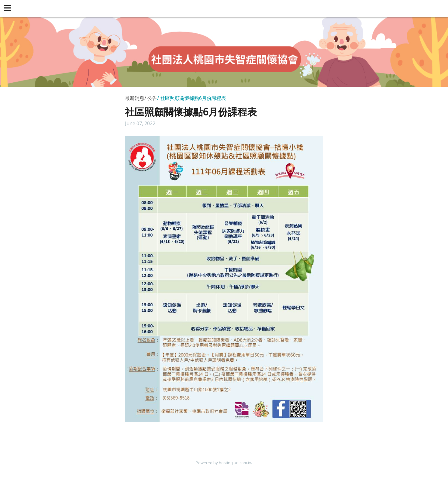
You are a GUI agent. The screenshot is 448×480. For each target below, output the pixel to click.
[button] (9, 9)
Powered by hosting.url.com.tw (224, 463)
